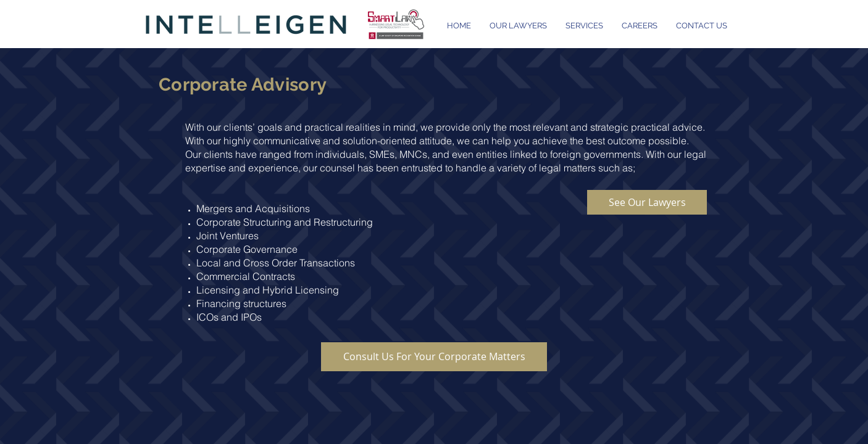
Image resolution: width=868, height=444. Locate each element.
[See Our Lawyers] (647, 202)
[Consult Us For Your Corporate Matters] (434, 357)
